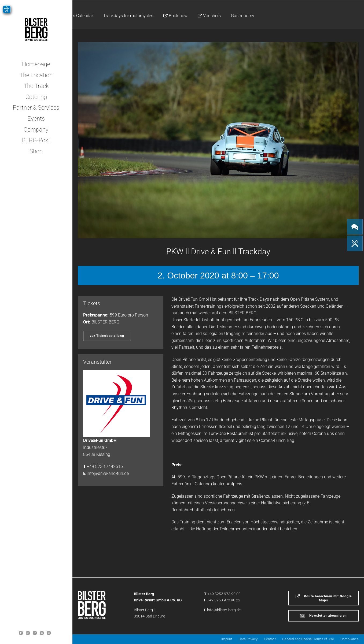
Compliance (350, 639)
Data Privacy (248, 639)
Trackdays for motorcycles (128, 16)
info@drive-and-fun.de (108, 473)
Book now (175, 16)
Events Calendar (78, 16)
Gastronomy (243, 16)
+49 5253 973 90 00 (224, 594)
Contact (270, 639)
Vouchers (209, 16)
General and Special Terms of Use (308, 639)
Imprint (227, 639)
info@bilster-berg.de (224, 610)
